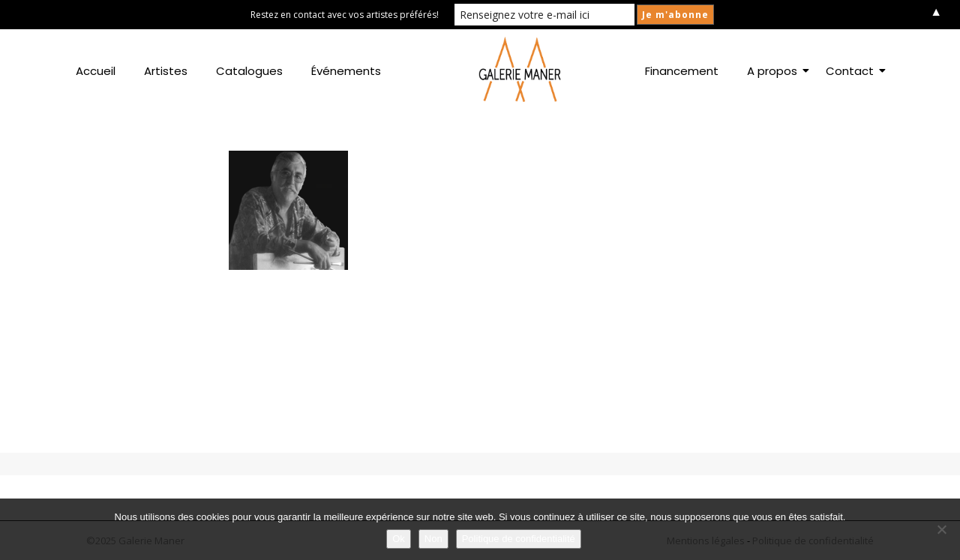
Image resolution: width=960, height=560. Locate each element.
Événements (346, 71)
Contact (853, 71)
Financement (682, 71)
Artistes (166, 71)
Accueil (96, 71)
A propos (775, 71)
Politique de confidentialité (519, 539)
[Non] (941, 529)
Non (433, 539)
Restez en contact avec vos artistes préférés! (345, 15)
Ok (399, 539)
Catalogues (249, 71)
